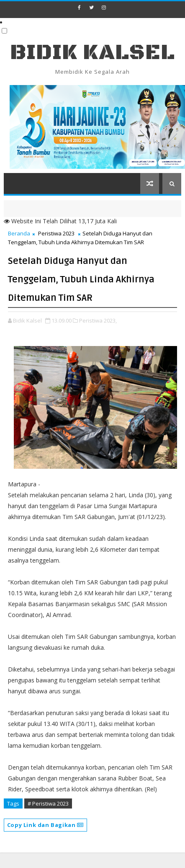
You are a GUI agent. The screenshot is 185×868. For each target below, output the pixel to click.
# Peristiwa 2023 (48, 803)
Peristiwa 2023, (98, 320)
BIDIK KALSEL (92, 53)
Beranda (19, 233)
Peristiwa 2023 (56, 233)
